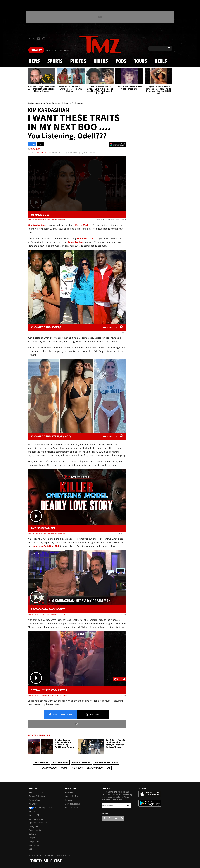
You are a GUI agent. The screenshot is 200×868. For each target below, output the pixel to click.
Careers (69, 800)
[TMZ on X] (34, 39)
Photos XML (34, 845)
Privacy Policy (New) (38, 796)
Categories (34, 826)
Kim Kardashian (60, 762)
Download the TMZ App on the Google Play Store (150, 803)
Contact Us (70, 793)
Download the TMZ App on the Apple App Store (150, 794)
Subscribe (128, 805)
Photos (78, 61)
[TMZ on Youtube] (39, 39)
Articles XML (35, 815)
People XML (34, 842)
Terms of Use (35, 800)
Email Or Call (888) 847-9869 (59, 50)
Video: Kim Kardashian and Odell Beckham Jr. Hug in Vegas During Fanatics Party (47, 695)
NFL (108, 768)
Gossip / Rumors (95, 768)
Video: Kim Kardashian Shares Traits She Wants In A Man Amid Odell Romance (47, 220)
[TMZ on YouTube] (116, 818)
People (32, 838)
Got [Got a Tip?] (36, 50)
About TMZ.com (36, 793)
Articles (32, 811)
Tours (140, 61)
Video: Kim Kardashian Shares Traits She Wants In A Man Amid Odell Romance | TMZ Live (47, 614)
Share (60, 715)
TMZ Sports (77, 768)
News (34, 61)
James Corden (42, 762)
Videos (101, 61)
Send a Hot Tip (71, 796)
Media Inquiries (72, 808)
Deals (161, 61)
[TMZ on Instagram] (44, 39)
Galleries (33, 834)
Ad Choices (34, 804)
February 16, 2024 (44, 153)
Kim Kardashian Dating (106, 762)
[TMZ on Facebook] (30, 39)
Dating (64, 768)
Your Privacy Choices (41, 808)
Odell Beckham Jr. (81, 762)
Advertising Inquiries (74, 804)
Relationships (49, 768)
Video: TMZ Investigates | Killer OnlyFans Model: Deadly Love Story (47, 533)
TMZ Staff (35, 149)
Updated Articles (36, 819)
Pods (121, 61)
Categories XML (36, 830)
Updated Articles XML (38, 823)
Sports (55, 61)
